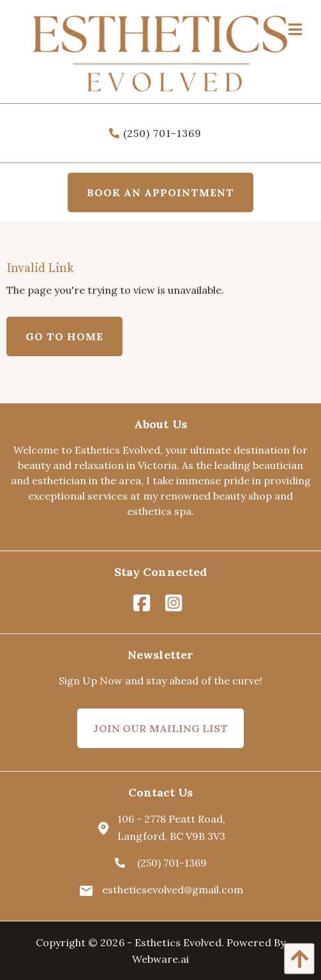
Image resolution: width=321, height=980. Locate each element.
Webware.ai (161, 959)
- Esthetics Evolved (174, 942)
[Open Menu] (295, 28)
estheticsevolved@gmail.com (161, 890)
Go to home (64, 336)
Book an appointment (160, 192)
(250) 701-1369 (155, 133)
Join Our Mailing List (160, 728)
